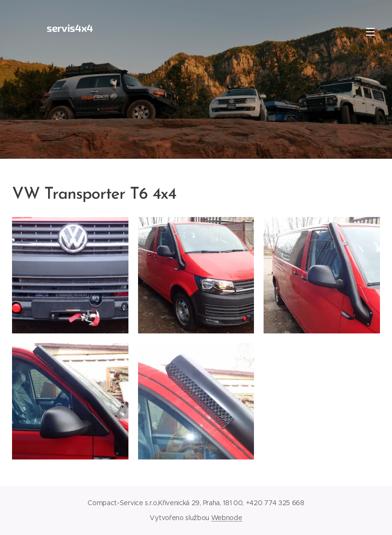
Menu (370, 32)
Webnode (227, 518)
